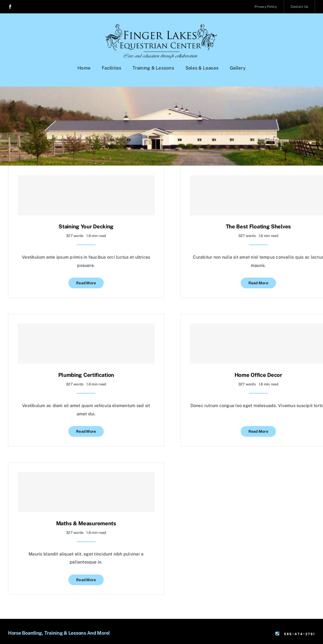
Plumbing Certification (86, 375)
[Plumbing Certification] (86, 344)
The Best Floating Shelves (258, 227)
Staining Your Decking (86, 227)
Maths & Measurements (86, 523)
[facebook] (10, 7)
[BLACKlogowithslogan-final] (161, 26)
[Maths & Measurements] (86, 492)
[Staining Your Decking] (86, 195)
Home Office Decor (258, 375)
